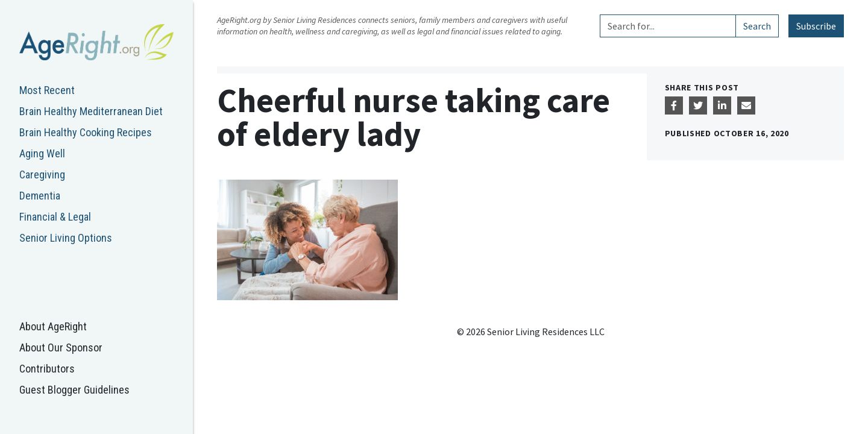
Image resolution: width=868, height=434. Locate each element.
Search (757, 26)
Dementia (40, 196)
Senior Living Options (66, 238)
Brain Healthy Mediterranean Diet (91, 111)
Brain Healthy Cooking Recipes (86, 132)
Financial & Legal (55, 217)
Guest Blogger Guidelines (74, 390)
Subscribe (816, 26)
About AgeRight (53, 326)
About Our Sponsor (61, 348)
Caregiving (42, 175)
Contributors (47, 369)
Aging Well (42, 153)
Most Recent (47, 90)
